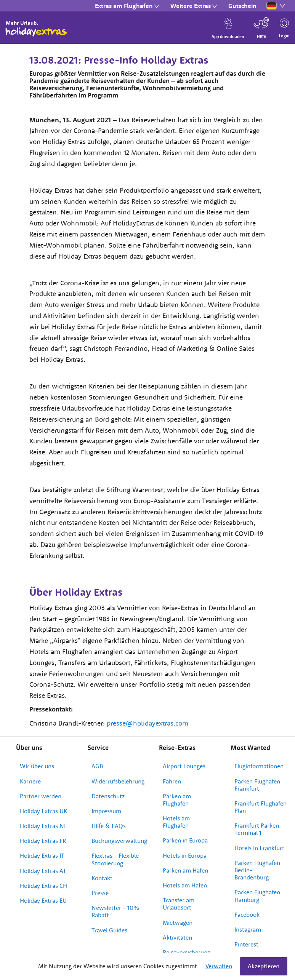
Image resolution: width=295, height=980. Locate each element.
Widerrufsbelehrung (118, 781)
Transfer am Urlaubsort (179, 904)
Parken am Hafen (185, 870)
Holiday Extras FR (43, 841)
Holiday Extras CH (43, 886)
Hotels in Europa (185, 855)
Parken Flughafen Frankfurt (257, 785)
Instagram (248, 929)
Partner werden (41, 796)
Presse (100, 893)
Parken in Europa (185, 840)
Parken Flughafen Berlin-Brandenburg (257, 870)
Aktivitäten (177, 937)
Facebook (247, 914)
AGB (97, 766)
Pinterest (246, 944)
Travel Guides (109, 930)
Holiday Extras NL (43, 826)
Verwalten (219, 966)
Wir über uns (37, 766)
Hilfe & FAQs (109, 826)
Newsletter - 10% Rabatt (115, 911)
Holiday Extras (36, 32)
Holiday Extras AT (43, 871)
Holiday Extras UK (43, 811)
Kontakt (102, 878)
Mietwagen (178, 922)
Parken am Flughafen (177, 800)
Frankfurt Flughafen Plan (261, 807)
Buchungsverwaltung (119, 841)
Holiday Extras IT (42, 855)
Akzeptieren (264, 966)
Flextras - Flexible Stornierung (115, 859)
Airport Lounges (184, 766)
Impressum (106, 811)
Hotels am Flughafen (176, 822)
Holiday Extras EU (43, 900)
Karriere (30, 781)
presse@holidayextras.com (147, 723)
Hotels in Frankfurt (259, 848)
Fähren (172, 781)
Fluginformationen (259, 766)
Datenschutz (108, 796)
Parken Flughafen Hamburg (257, 896)
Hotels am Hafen (185, 885)
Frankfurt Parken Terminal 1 (257, 829)
